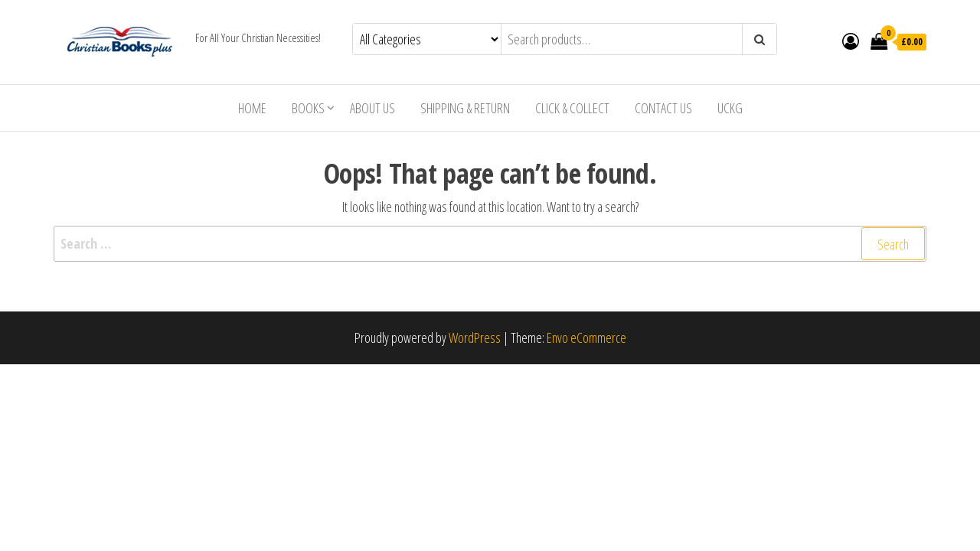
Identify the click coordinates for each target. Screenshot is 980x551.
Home (252, 108)
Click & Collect (572, 108)
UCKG (730, 108)
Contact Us (663, 108)
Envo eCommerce (586, 337)
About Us (372, 108)
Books (308, 108)
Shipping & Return (465, 108)
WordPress (475, 337)
